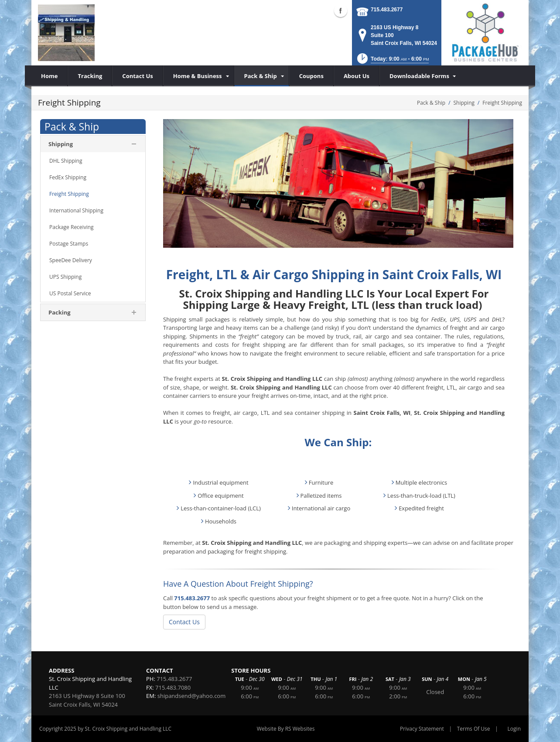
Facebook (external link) (341, 10)
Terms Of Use (474, 729)
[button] (392, 61)
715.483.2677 (387, 10)
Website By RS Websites (286, 729)
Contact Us (184, 622)
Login (514, 729)
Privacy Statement (422, 729)
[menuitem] (199, 76)
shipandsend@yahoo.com (191, 696)
